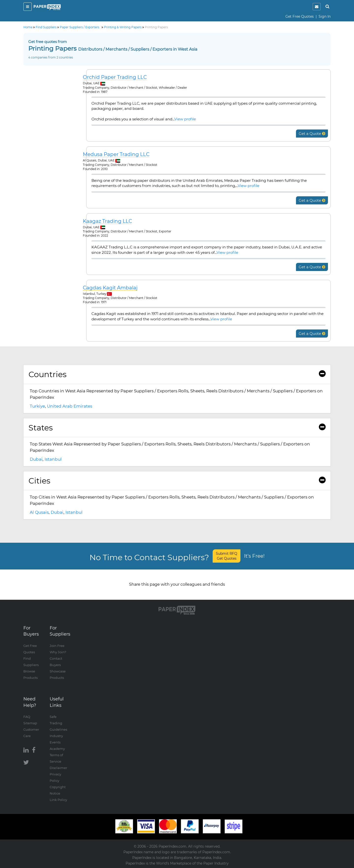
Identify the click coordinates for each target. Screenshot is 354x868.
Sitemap (30, 723)
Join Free (57, 646)
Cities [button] (177, 481)
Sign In (325, 16)
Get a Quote (312, 134)
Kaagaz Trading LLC (107, 221)
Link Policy (58, 800)
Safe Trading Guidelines (58, 723)
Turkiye (37, 406)
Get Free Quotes (300, 16)
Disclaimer (58, 768)
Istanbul (53, 459)
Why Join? (58, 652)
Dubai (36, 459)
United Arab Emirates (70, 406)
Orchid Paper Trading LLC (115, 77)
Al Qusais (39, 512)
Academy (57, 749)
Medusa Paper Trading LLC (116, 154)
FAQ (27, 717)
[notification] (317, 7)
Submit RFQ (227, 556)
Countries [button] (177, 374)
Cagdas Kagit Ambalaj (110, 288)
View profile (185, 119)
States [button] (177, 428)
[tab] (177, 374)
